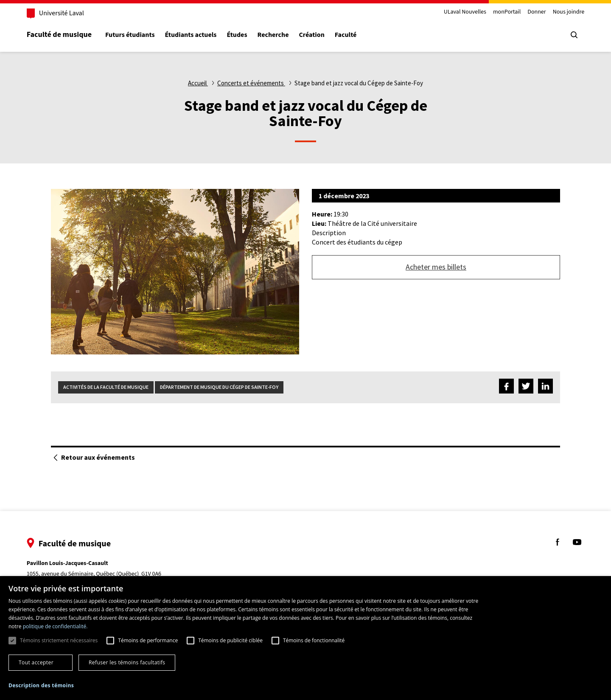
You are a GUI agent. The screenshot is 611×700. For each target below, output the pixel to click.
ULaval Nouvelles (464, 12)
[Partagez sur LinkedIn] (545, 387)
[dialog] (305, 638)
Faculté (347, 35)
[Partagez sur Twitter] (526, 387)
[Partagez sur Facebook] (506, 387)
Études (238, 35)
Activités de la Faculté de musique (106, 387)
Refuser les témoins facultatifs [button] (127, 662)
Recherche (275, 35)
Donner (535, 12)
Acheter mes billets (436, 267)
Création (313, 35)
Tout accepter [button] (36, 662)
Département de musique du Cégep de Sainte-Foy (219, 387)
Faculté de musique (60, 35)
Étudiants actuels (192, 35)
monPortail (506, 12)
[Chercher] (573, 35)
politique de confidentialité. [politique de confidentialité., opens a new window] (55, 626)
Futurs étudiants (131, 35)
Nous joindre (567, 12)
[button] (41, 686)
